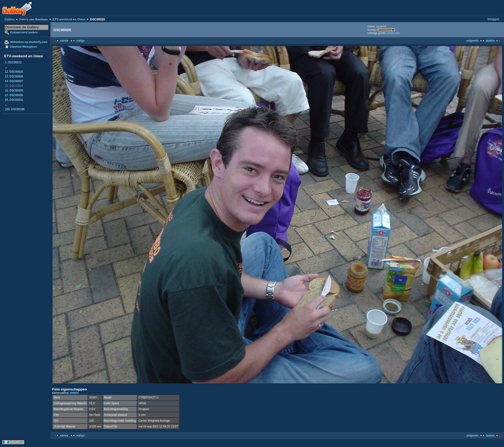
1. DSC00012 (13, 62)
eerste (64, 41)
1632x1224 (393, 33)
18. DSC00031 (14, 100)
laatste (490, 41)
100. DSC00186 (15, 109)
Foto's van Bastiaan (33, 19)
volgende (472, 41)
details (74, 393)
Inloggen (493, 19)
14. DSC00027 (14, 81)
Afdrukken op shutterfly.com (29, 42)
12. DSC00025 (14, 72)
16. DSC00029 (14, 91)
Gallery (10, 19)
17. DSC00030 (14, 95)
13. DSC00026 (14, 76)
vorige (80, 41)
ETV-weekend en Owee (69, 19)
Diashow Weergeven (24, 47)
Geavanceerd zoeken (24, 32)
